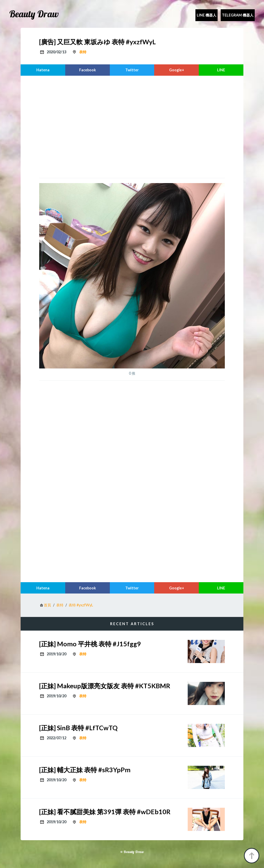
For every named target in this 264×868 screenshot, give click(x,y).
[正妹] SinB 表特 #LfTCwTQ (78, 728)
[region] (132, 126)
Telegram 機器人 (238, 15)
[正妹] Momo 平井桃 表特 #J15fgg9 (90, 644)
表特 (83, 52)
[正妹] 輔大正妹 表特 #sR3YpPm (85, 770)
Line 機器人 (207, 15)
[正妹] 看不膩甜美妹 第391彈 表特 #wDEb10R (105, 812)
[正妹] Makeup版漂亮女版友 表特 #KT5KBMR (105, 686)
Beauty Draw (34, 14)
